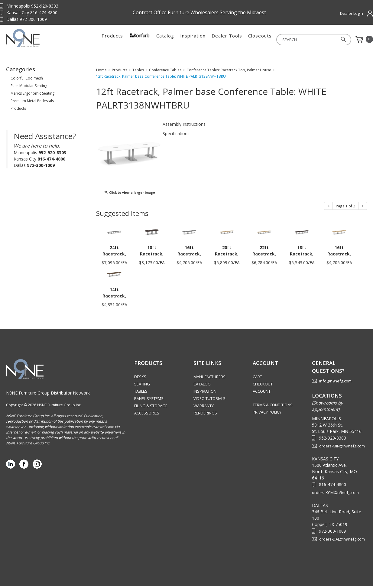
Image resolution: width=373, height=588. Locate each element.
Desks (140, 378)
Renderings (205, 415)
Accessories (147, 415)
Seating (142, 386)
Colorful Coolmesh (27, 80)
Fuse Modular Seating (29, 88)
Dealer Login (352, 13)
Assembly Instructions (184, 126)
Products (112, 39)
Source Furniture (44, 39)
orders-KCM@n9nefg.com (335, 494)
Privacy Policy (267, 414)
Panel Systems (149, 400)
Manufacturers (209, 378)
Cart (257, 378)
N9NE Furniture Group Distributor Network (48, 395)
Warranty (204, 408)
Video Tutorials (209, 400)
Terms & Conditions (273, 407)
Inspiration (193, 39)
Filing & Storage (151, 408)
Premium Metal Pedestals (32, 103)
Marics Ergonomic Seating (32, 95)
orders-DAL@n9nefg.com (342, 541)
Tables (141, 393)
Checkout (263, 386)
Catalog (165, 39)
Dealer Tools (227, 39)
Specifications (176, 135)
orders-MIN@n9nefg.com (342, 448)
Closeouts (260, 39)
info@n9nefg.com (335, 383)
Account (262, 393)
